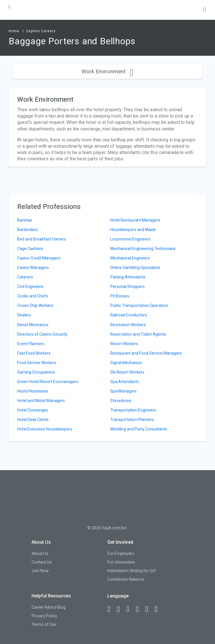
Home (14, 31)
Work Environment (107, 71)
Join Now (40, 571)
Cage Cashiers (30, 249)
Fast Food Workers (34, 353)
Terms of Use (44, 624)
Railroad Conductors (129, 315)
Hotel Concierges (33, 410)
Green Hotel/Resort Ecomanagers (48, 382)
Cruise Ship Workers (35, 305)
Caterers (25, 277)
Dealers (24, 315)
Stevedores (121, 401)
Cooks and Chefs (33, 296)
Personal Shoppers (127, 287)
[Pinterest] (149, 609)
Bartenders (27, 230)
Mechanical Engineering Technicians (143, 249)
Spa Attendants (125, 382)
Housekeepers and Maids (133, 230)
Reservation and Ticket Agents (138, 334)
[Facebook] (111, 609)
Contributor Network (126, 579)
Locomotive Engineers (130, 239)
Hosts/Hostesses (33, 391)
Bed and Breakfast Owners (42, 239)
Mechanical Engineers (130, 258)
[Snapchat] (159, 609)
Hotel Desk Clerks (33, 420)
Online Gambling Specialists (135, 268)
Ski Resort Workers (127, 372)
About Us (40, 553)
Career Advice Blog (49, 607)
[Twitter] (130, 609)
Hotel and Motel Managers (41, 401)
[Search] (205, 10)
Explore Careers (41, 31)
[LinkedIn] (121, 609)
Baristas (25, 220)
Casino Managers (33, 268)
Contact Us (42, 562)
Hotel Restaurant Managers (135, 220)
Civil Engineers (30, 287)
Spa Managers (123, 391)
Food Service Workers (37, 363)
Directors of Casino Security (42, 334)
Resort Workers (124, 344)
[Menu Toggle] (9, 7)
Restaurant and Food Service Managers (146, 353)
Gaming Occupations (36, 372)
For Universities (121, 562)
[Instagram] (140, 609)
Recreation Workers (128, 325)
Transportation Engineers (133, 410)
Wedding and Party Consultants (139, 429)
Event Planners (31, 344)
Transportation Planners (132, 420)
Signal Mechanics (126, 363)
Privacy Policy (44, 616)
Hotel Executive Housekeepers (45, 429)
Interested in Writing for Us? (132, 571)
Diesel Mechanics (33, 325)
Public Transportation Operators (139, 305)
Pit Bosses (120, 296)
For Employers (121, 553)
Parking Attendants (128, 277)
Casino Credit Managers (39, 258)
